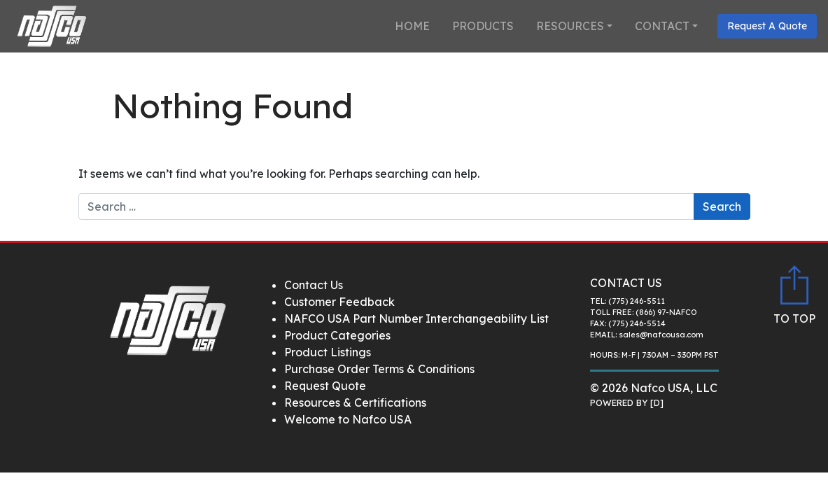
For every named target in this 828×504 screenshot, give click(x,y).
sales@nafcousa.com (661, 335)
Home (412, 26)
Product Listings (328, 352)
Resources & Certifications (355, 402)
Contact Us (314, 285)
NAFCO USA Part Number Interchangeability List (416, 318)
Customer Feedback (339, 302)
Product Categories (337, 335)
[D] (657, 402)
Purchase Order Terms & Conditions (379, 369)
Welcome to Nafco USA (348, 419)
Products (483, 26)
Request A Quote (767, 26)
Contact (662, 26)
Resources (570, 26)
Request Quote (325, 386)
